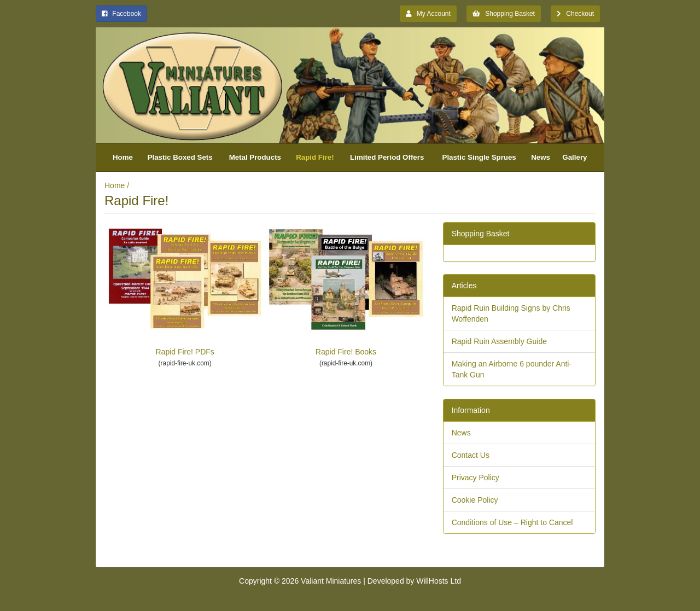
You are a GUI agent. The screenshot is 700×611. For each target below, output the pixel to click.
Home (123, 157)
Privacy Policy (476, 478)
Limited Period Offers (387, 157)
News (541, 157)
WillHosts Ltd (439, 581)
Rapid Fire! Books (346, 290)
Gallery (574, 157)
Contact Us (471, 455)
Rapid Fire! (315, 157)
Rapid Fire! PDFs (185, 291)
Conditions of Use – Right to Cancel (512, 522)
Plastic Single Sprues (479, 157)
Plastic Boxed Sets (180, 157)
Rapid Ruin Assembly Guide (499, 341)
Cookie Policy (475, 500)
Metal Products (255, 157)
